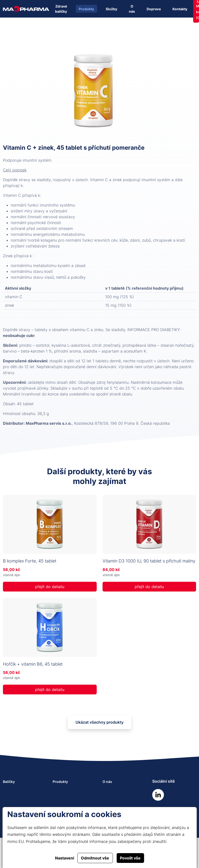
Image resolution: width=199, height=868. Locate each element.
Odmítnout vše (95, 858)
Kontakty (180, 9)
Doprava (154, 9)
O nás (132, 9)
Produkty (86, 9)
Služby (111, 9)
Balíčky (9, 782)
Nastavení (65, 858)
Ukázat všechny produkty (99, 722)
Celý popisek (15, 170)
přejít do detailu (50, 587)
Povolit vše (130, 858)
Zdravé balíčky (61, 9)
